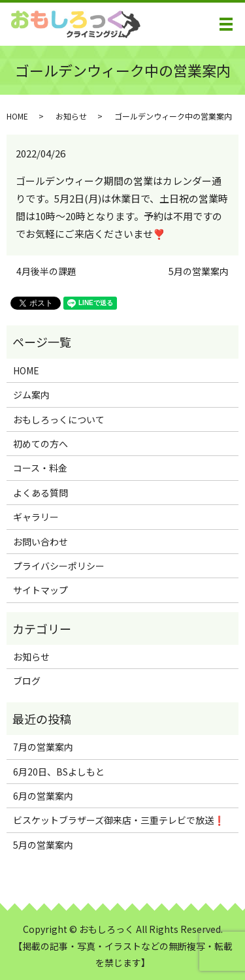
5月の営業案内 (199, 271)
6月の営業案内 (43, 796)
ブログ (27, 681)
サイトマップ (41, 590)
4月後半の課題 (46, 271)
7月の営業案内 (43, 747)
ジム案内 (31, 395)
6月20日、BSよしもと (59, 772)
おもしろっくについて (59, 419)
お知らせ (71, 116)
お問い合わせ (41, 542)
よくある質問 (41, 493)
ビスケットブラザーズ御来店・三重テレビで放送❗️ (119, 820)
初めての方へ (41, 444)
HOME (17, 116)
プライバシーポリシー (59, 566)
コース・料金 (40, 468)
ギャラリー (36, 517)
